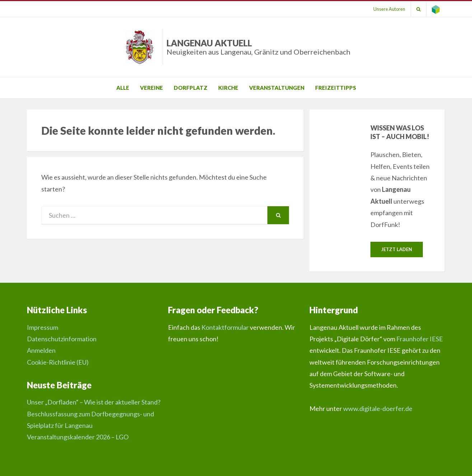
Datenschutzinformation (62, 339)
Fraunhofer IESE (420, 339)
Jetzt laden (397, 249)
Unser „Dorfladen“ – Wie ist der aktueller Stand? (94, 402)
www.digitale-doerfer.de (378, 408)
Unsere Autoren (389, 9)
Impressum (43, 327)
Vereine (151, 88)
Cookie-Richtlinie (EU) (58, 362)
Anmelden (41, 350)
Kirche (228, 88)
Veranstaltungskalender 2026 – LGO (78, 437)
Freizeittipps (336, 88)
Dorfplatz (191, 88)
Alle (123, 88)
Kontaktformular (225, 327)
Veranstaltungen (277, 88)
